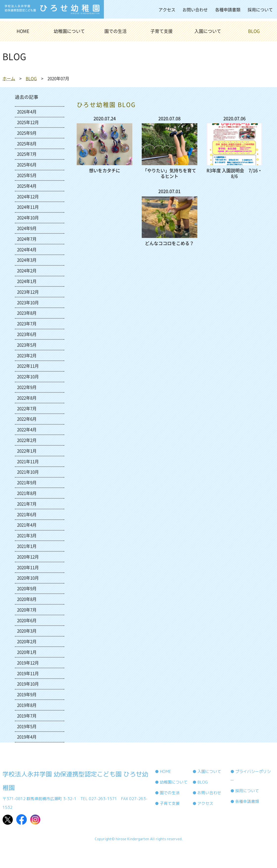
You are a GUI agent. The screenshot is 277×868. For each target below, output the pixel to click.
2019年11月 (28, 673)
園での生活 (115, 31)
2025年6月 (27, 165)
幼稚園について (69, 31)
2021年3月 (27, 535)
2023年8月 (27, 313)
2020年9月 (27, 588)
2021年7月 (27, 504)
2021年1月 (27, 546)
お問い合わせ (195, 10)
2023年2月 (27, 355)
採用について (260, 10)
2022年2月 (27, 440)
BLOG (254, 31)
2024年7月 (27, 239)
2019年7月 (27, 716)
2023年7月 (27, 323)
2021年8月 (27, 493)
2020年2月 (27, 641)
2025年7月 (27, 154)
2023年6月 (27, 334)
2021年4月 (27, 525)
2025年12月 (28, 122)
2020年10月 (28, 578)
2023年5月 (27, 345)
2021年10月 (28, 472)
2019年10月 (28, 684)
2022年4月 (27, 429)
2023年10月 (28, 302)
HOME (23, 31)
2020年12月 (28, 557)
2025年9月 (27, 133)
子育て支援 (162, 31)
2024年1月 (27, 281)
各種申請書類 (228, 10)
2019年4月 (27, 737)
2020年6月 (27, 620)
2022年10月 (28, 376)
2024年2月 (27, 270)
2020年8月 (27, 599)
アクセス (167, 10)
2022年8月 (27, 398)
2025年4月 (27, 186)
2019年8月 (27, 705)
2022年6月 (27, 419)
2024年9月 (27, 228)
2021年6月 (27, 514)
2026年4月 (27, 112)
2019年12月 (28, 663)
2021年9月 (27, 482)
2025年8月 (27, 143)
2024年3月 (27, 260)
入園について (208, 31)
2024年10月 (28, 217)
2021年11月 (28, 461)
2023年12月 (28, 292)
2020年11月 (28, 567)
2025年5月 (27, 175)
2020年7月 (27, 610)
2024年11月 (28, 207)
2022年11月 (28, 366)
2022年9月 (27, 387)
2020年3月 (27, 631)
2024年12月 (28, 196)
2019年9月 (27, 694)
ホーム (9, 78)
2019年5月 (27, 726)
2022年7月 (27, 408)
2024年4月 (27, 249)
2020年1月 (27, 652)
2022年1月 (27, 451)
